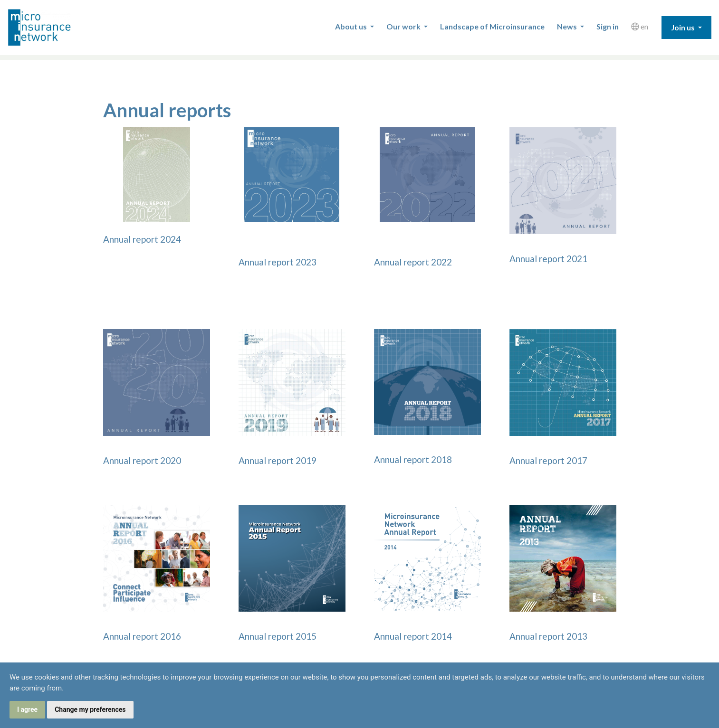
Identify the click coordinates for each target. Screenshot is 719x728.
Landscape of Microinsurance (492, 26)
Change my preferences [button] (90, 709)
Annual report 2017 (548, 460)
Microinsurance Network (55, 28)
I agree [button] (27, 709)
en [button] (640, 26)
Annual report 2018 (413, 459)
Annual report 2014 (413, 636)
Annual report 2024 (142, 239)
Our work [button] (404, 26)
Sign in (608, 26)
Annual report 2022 (413, 262)
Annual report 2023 (278, 262)
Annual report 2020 (142, 460)
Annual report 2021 (548, 259)
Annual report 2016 (142, 636)
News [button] (568, 26)
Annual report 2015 (278, 636)
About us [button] (352, 26)
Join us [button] (684, 27)
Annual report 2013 (548, 636)
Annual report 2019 (278, 460)
